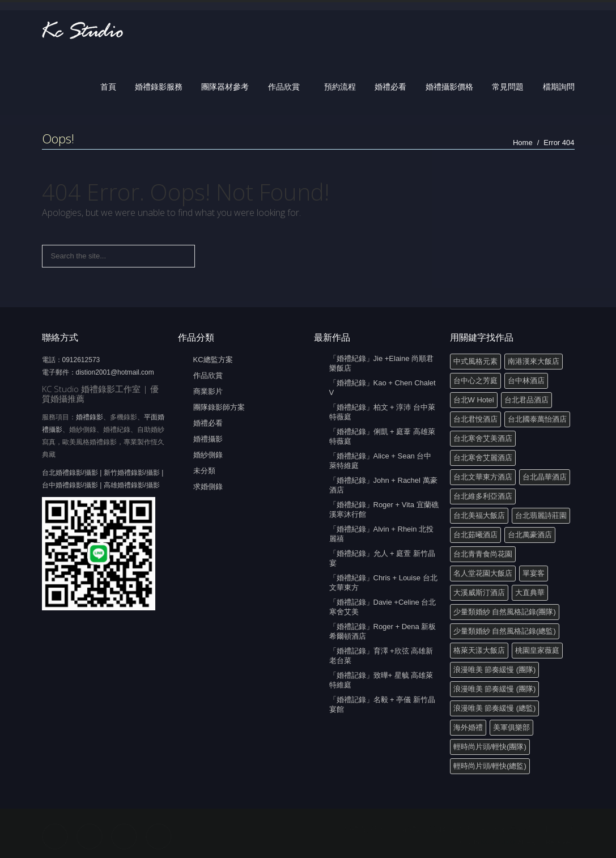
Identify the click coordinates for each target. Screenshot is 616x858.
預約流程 (340, 87)
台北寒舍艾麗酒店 (483, 458)
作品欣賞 (284, 87)
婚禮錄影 (90, 417)
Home (523, 143)
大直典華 (530, 592)
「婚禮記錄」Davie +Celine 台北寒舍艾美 (383, 607)
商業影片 (208, 391)
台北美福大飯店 (479, 515)
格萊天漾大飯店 (479, 650)
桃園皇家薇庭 (537, 650)
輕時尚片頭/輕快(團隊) (490, 747)
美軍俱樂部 (511, 727)
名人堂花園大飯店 (483, 573)
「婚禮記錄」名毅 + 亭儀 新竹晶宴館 (382, 704)
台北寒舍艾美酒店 (483, 438)
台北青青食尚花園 (483, 554)
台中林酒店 (526, 381)
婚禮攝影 (208, 439)
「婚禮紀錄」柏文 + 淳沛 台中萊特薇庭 (382, 412)
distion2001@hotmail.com (115, 372)
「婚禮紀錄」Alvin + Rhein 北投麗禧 (382, 534)
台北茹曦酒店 (475, 535)
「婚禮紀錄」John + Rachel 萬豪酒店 (383, 485)
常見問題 (508, 87)
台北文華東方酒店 (483, 477)
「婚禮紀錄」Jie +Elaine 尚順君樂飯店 (382, 363)
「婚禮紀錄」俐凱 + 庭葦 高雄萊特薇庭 (382, 436)
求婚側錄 (208, 487)
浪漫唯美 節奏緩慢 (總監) (495, 708)
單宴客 (534, 573)
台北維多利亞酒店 (483, 496)
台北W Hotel (474, 400)
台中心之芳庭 (475, 381)
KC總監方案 (213, 360)
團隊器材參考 (225, 87)
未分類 (204, 471)
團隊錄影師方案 (219, 407)
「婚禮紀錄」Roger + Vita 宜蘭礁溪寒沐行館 (384, 509)
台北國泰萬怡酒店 (537, 419)
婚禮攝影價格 (449, 87)
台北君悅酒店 (475, 419)
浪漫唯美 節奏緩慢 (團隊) (495, 670)
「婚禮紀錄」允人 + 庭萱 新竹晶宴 (382, 558)
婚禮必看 (390, 87)
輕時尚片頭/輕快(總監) (490, 766)
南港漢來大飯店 (534, 361)
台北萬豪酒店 (530, 535)
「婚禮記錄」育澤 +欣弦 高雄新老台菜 (381, 656)
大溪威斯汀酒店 (479, 592)
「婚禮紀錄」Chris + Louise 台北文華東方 (383, 583)
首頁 (108, 87)
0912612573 (81, 360)
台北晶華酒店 (545, 477)
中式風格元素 (475, 361)
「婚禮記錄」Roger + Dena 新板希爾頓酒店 (383, 631)
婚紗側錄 (208, 455)
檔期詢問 (559, 87)
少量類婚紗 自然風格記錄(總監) (505, 631)
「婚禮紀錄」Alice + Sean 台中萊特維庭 (381, 461)
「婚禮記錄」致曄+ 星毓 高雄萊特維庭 (381, 680)
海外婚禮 (468, 727)
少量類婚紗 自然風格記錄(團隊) (505, 612)
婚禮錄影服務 (159, 87)
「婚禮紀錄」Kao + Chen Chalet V (383, 388)
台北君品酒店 (526, 400)
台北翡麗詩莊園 (541, 515)
